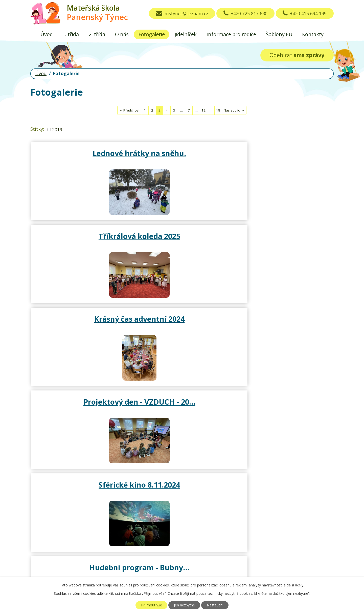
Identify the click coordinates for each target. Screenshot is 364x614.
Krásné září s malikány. (83, 408)
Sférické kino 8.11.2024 (182, 238)
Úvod (47, 34)
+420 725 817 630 (243, 13)
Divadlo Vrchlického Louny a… (283, 328)
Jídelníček (186, 34)
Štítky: (37, 129)
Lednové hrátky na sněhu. (81, 158)
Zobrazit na (247, 540)
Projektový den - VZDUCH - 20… (81, 243)
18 (218, 110)
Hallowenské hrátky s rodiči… (182, 328)
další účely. (295, 585)
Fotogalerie (152, 34)
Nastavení (216, 605)
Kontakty (313, 34)
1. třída (71, 34)
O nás (122, 34)
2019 (57, 129)
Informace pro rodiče (231, 34)
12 (203, 110)
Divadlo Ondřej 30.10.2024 (81, 328)
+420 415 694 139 (304, 13)
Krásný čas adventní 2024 (283, 158)
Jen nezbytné (184, 605)
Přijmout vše (150, 605)
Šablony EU (279, 34)
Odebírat (297, 55)
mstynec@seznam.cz (178, 13)
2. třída (97, 34)
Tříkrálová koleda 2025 (182, 153)
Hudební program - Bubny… (283, 243)
